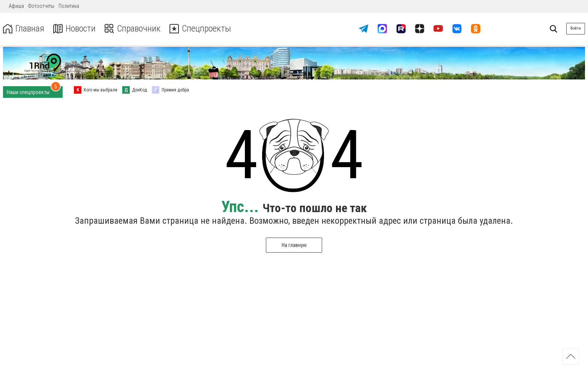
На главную (294, 245)
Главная (24, 29)
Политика (69, 6)
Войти (576, 28)
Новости (74, 29)
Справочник (133, 29)
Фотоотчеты (41, 6)
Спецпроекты (200, 29)
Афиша (16, 6)
